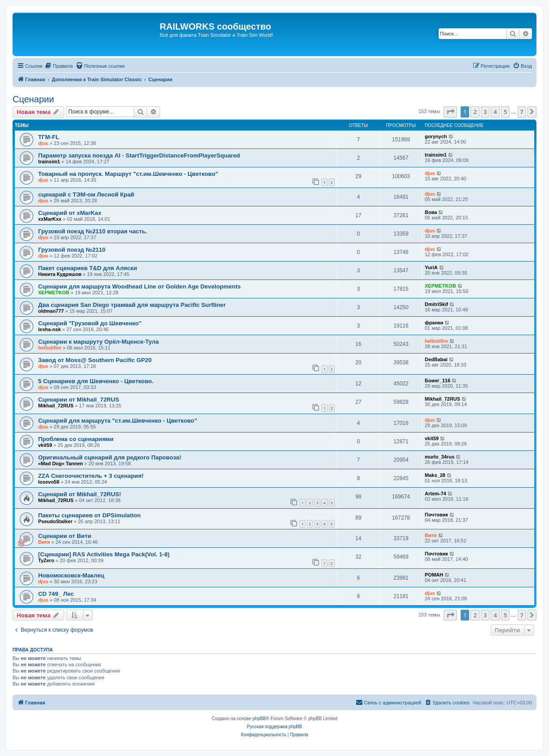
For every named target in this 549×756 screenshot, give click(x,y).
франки (434, 323)
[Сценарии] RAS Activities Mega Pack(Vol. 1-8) (104, 554)
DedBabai (436, 359)
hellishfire (50, 348)
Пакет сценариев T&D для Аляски (88, 268)
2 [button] (475, 112)
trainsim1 (49, 162)
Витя (44, 542)
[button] (450, 112)
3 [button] (485, 112)
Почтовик (436, 515)
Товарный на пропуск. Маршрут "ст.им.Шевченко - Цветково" (128, 174)
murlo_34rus (440, 457)
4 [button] (495, 112)
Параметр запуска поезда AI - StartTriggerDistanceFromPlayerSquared (139, 155)
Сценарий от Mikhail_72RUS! (80, 494)
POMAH (434, 575)
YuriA (431, 267)
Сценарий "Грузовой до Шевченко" (90, 323)
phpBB (259, 719)
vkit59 (45, 445)
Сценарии (33, 99)
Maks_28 (435, 475)
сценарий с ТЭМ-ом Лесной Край (86, 194)
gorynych (436, 136)
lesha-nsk (50, 329)
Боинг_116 (438, 380)
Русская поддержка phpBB (274, 727)
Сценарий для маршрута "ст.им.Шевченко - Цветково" (118, 421)
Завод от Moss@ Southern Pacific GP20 (95, 360)
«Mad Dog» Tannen (61, 463)
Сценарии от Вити (65, 536)
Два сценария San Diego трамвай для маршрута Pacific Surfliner (132, 305)
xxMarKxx (50, 219)
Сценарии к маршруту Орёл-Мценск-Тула (98, 342)
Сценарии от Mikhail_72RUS (79, 400)
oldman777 (51, 311)
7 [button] (522, 112)
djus (43, 143)
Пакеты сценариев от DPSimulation (89, 515)
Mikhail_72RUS (56, 406)
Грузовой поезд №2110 (72, 250)
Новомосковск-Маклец (71, 575)
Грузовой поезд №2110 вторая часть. (93, 231)
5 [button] (505, 112)
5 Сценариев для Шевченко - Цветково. (96, 381)
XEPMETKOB (54, 293)
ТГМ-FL (49, 137)
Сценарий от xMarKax (70, 213)
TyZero (46, 560)
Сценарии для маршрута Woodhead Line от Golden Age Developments (139, 286)
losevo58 (49, 482)
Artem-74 (436, 494)
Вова (431, 212)
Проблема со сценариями (76, 439)
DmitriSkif (436, 304)
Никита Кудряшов (60, 274)
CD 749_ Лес (56, 594)
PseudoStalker (55, 521)
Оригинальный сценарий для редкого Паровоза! (110, 457)
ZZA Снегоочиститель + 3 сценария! (91, 476)
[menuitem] (59, 66)
